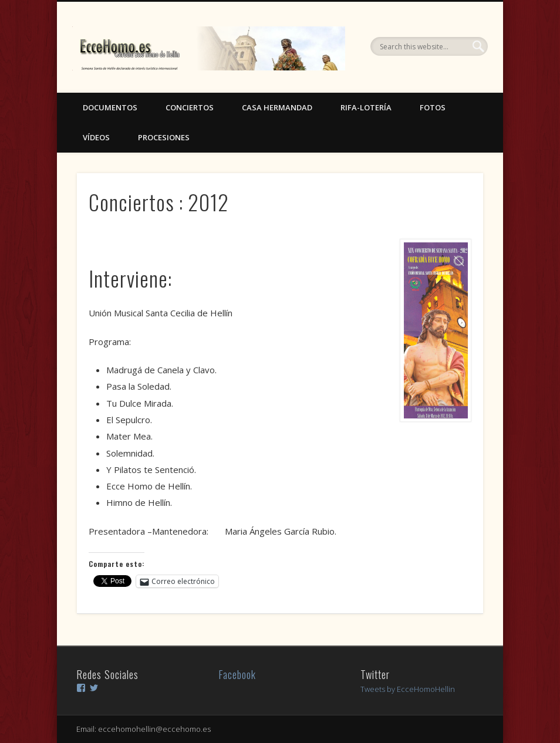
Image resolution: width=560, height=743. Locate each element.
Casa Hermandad (277, 107)
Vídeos (96, 137)
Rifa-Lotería (366, 107)
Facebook (237, 674)
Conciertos (190, 107)
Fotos (433, 107)
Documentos (110, 107)
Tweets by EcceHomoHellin (408, 689)
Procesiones (164, 137)
